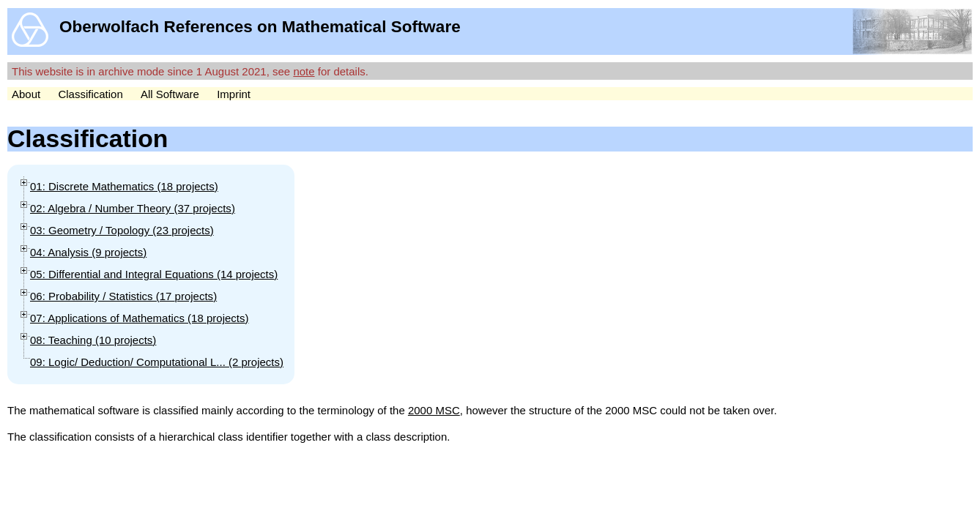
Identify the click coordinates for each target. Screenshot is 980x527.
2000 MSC (434, 410)
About (26, 94)
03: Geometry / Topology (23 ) (122, 230)
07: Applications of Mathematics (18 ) (140, 318)
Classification (90, 94)
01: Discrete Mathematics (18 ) (124, 186)
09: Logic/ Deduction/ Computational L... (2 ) (157, 362)
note (304, 71)
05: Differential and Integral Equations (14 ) (154, 274)
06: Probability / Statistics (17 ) (123, 296)
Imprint (234, 94)
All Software (170, 94)
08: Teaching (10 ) (93, 340)
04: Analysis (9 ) (88, 252)
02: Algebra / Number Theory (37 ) (133, 208)
